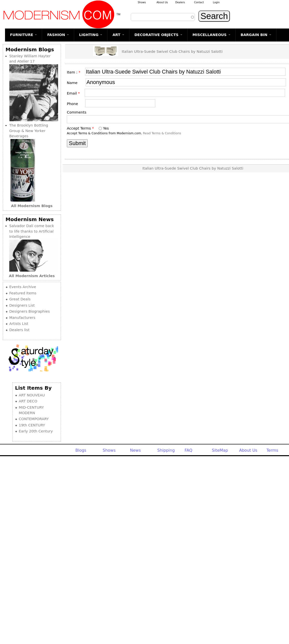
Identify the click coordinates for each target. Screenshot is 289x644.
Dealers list (19, 330)
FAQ (188, 450)
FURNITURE (23, 35)
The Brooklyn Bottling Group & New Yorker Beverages (29, 131)
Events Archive (23, 287)
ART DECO (28, 401)
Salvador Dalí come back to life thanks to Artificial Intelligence (32, 231)
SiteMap (220, 450)
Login (216, 2)
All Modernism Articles (32, 276)
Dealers (180, 2)
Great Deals (20, 299)
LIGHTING (91, 35)
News (135, 450)
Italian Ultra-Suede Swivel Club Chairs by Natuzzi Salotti (172, 52)
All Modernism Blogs (32, 206)
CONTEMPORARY (34, 419)
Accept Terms (80, 128)
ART (118, 35)
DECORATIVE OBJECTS (158, 35)
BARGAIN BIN (256, 35)
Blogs (81, 450)
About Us (162, 2)
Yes (106, 128)
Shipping (166, 450)
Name (75, 83)
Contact (199, 2)
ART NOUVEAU (32, 395)
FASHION (58, 35)
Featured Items (23, 293)
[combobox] (163, 17)
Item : (74, 72)
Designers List (22, 305)
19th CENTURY (32, 425)
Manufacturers (22, 318)
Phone (74, 104)
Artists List (19, 324)
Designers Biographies (30, 311)
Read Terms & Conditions (162, 133)
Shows (142, 2)
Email (73, 93)
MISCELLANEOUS (211, 35)
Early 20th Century (36, 431)
